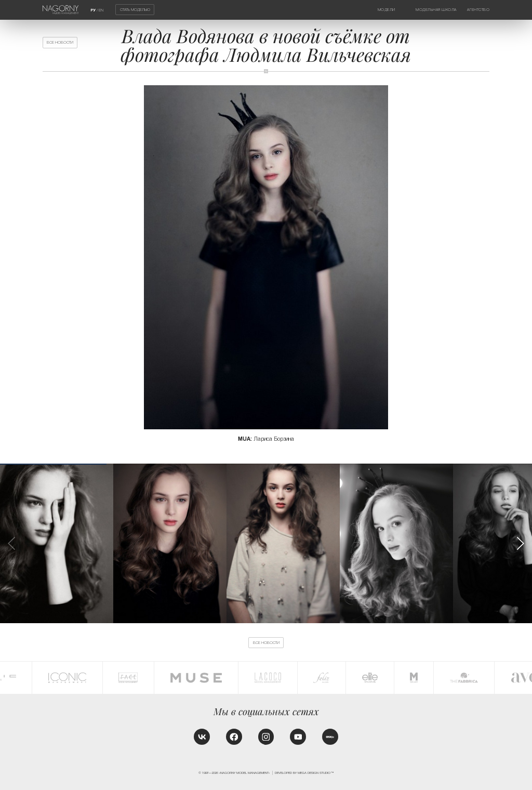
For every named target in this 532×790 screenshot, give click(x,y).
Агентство (478, 10)
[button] (520, 543)
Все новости (60, 42)
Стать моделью (135, 10)
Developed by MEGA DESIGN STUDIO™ (304, 773)
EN (101, 10)
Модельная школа (436, 10)
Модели (387, 10)
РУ (93, 10)
